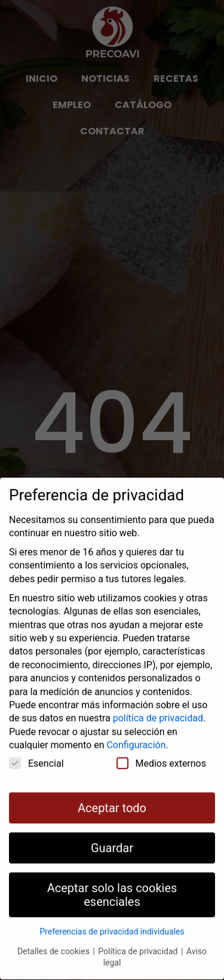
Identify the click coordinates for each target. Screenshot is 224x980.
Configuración (136, 729)
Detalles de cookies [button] (54, 935)
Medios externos (162, 746)
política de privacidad (158, 702)
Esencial (36, 746)
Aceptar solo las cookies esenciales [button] (112, 878)
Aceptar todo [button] (112, 791)
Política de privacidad (139, 935)
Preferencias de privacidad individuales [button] (112, 916)
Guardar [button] (112, 831)
